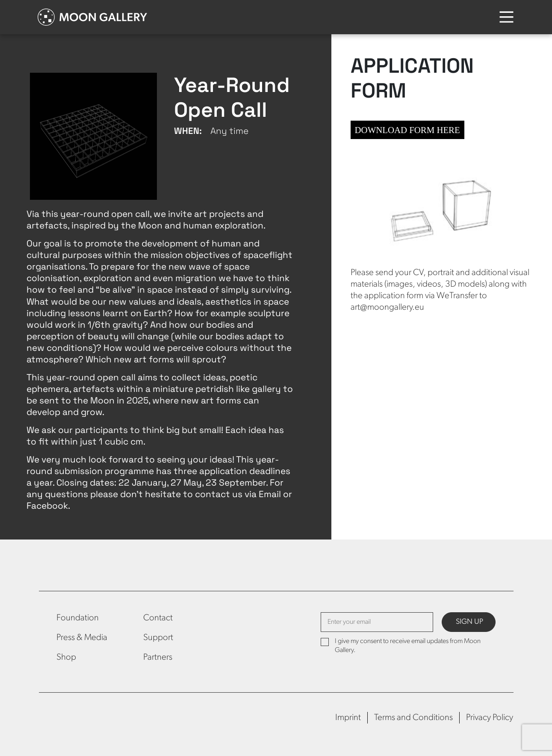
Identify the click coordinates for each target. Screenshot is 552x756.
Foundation (78, 618)
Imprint (348, 718)
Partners (158, 657)
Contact (158, 618)
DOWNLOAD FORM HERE (407, 130)
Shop (66, 657)
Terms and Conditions (413, 718)
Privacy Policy (490, 718)
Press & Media (82, 638)
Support (158, 638)
